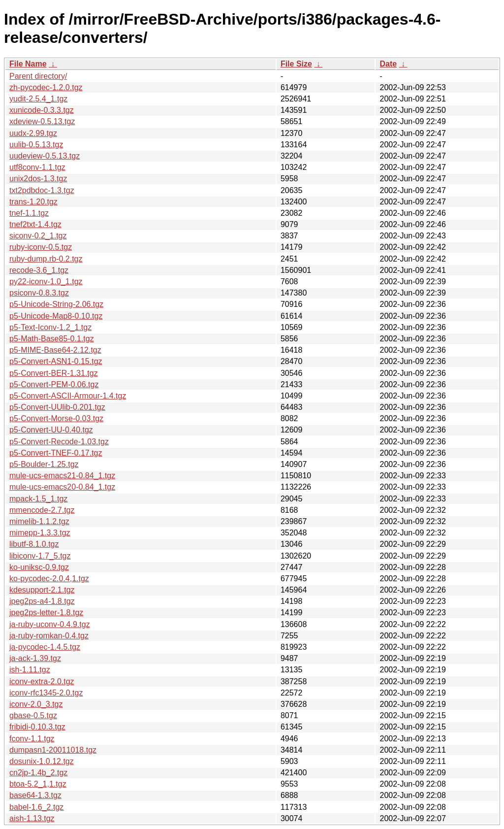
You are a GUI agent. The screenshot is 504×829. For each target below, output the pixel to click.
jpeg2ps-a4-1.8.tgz (42, 601)
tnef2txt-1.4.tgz (35, 224)
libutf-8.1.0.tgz (34, 544)
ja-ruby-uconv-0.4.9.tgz (50, 624)
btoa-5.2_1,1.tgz (38, 784)
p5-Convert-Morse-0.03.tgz (56, 418)
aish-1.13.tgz (32, 818)
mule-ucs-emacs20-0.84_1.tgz (62, 487)
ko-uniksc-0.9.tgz (39, 567)
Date (388, 64)
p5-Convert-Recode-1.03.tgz (59, 442)
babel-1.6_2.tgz (36, 807)
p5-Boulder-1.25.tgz (44, 464)
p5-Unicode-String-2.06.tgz (56, 304)
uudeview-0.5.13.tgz (45, 156)
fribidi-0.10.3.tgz (37, 727)
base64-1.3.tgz (35, 795)
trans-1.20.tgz (33, 202)
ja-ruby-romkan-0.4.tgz (49, 636)
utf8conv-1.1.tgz (37, 167)
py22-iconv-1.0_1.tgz (46, 282)
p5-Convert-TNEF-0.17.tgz (56, 453)
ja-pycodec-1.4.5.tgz (45, 647)
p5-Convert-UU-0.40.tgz (51, 430)
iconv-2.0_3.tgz (36, 704)
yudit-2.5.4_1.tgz (38, 99)
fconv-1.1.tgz (32, 739)
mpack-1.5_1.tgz (38, 499)
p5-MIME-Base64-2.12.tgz (55, 350)
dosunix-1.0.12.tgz (42, 761)
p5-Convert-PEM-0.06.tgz (54, 384)
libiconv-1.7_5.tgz (40, 556)
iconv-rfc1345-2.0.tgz (46, 693)
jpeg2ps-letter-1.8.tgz (46, 613)
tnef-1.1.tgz (29, 213)
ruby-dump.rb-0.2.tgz (46, 259)
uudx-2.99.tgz (33, 133)
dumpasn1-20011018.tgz (53, 750)
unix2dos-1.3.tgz (38, 179)
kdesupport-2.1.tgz (42, 590)
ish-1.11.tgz (30, 670)
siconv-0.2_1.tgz (38, 236)
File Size (296, 64)
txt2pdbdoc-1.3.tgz (42, 190)
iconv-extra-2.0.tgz (42, 681)
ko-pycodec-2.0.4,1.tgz (49, 579)
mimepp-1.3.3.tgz (40, 533)
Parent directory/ (38, 76)
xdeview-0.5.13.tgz (42, 121)
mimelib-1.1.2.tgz (39, 521)
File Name (28, 64)
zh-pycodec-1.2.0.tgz (46, 87)
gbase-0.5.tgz (33, 715)
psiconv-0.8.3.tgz (39, 293)
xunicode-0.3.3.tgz (42, 110)
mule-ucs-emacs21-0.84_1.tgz (62, 476)
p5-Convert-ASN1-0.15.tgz (56, 361)
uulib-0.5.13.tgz (36, 145)
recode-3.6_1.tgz (39, 270)
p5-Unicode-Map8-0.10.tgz (56, 316)
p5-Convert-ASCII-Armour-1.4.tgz (68, 396)
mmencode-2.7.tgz (42, 510)
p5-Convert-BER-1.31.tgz (54, 373)
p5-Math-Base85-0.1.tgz (52, 339)
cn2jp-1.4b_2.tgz (38, 773)
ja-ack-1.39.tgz (35, 658)
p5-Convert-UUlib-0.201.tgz (57, 407)
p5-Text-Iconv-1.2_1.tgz (50, 327)
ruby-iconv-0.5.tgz (41, 247)
